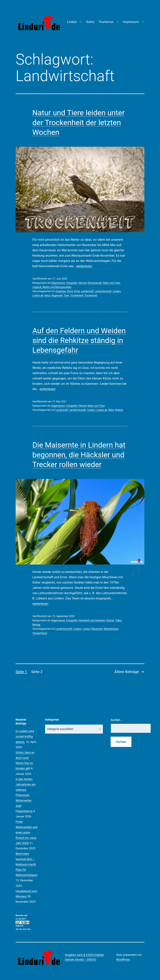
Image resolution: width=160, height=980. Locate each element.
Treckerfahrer (40, 633)
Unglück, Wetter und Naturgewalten (52, 287)
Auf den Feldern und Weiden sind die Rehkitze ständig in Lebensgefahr (79, 340)
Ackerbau (61, 291)
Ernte (77, 291)
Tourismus (106, 22)
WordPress (123, 959)
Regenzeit (57, 296)
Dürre (70, 291)
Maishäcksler (111, 629)
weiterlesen (84, 266)
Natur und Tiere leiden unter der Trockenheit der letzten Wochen (79, 123)
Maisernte (97, 629)
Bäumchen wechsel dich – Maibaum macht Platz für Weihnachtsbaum (26, 864)
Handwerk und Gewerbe (91, 620)
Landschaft (87, 291)
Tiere (66, 296)
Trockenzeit (91, 296)
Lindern (117, 291)
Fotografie (72, 283)
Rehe (111, 410)
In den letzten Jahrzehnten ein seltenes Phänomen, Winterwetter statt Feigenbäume (26, 795)
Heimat (82, 283)
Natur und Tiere (112, 283)
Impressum (131, 22)
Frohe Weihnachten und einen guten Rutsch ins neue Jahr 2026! (26, 832)
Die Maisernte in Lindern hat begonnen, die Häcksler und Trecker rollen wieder (79, 455)
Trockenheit (77, 296)
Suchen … (117, 720)
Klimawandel (95, 283)
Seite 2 (37, 672)
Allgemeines (58, 283)
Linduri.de (38, 296)
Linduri (72, 22)
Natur (47, 296)
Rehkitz (119, 410)
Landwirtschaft (103, 291)
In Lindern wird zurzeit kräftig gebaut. (25, 736)
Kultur (90, 22)
